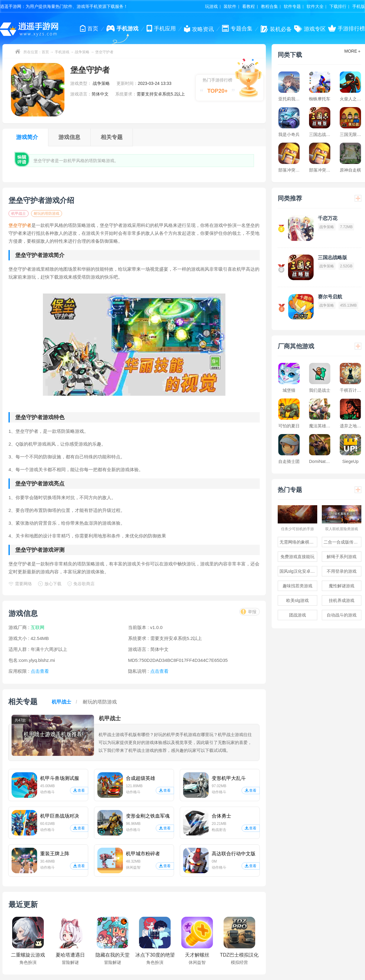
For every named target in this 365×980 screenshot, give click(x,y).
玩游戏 (211, 6)
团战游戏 (297, 615)
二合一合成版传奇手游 (342, 542)
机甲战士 (19, 214)
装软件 (230, 6)
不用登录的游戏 (342, 571)
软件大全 (315, 6)
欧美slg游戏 (297, 600)
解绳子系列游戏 (342, 557)
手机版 (359, 6)
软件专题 (292, 6)
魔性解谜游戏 (342, 586)
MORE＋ (353, 51)
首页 (45, 52)
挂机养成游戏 (342, 600)
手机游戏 (62, 52)
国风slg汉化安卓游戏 (298, 571)
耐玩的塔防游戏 (47, 214)
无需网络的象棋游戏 (298, 542)
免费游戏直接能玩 (297, 557)
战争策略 (82, 52)
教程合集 (269, 6)
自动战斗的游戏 (342, 615)
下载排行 (338, 6)
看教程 (249, 6)
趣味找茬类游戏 (297, 586)
